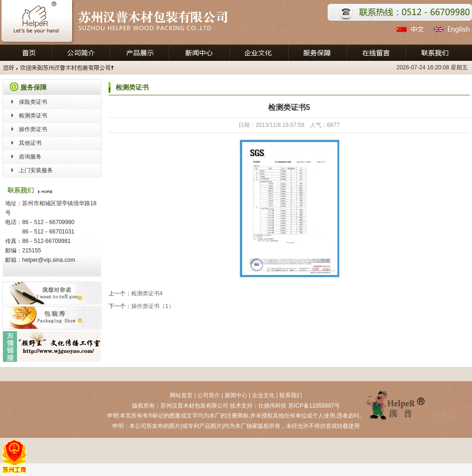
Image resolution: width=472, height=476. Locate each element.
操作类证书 (33, 129)
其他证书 (30, 143)
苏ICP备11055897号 (314, 406)
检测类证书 (33, 116)
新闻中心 (236, 395)
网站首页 (181, 395)
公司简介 (209, 395)
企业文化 (263, 395)
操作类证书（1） (153, 306)
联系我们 (291, 395)
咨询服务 (30, 157)
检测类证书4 (147, 293)
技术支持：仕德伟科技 (258, 406)
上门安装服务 (36, 170)
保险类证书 (33, 102)
